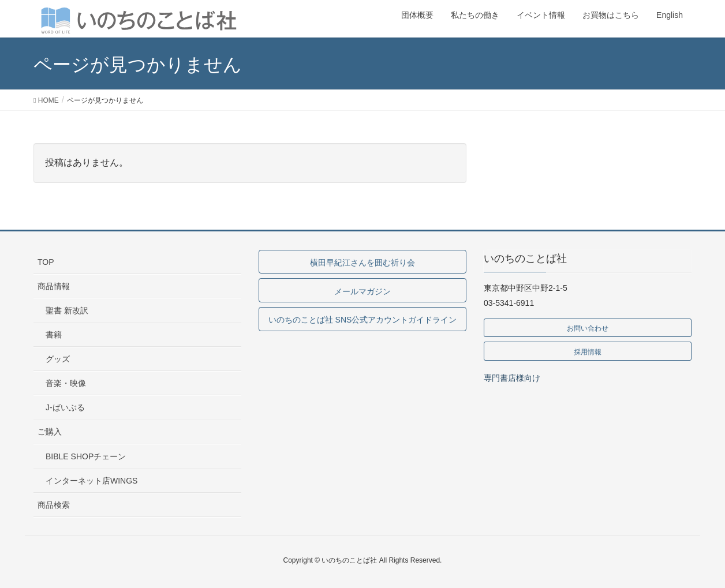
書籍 (54, 335)
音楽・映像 (66, 383)
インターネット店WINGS (91, 481)
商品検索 (54, 505)
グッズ (58, 359)
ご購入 (50, 432)
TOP (46, 262)
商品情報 (54, 286)
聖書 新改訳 (67, 310)
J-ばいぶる (65, 407)
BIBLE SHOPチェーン (86, 456)
